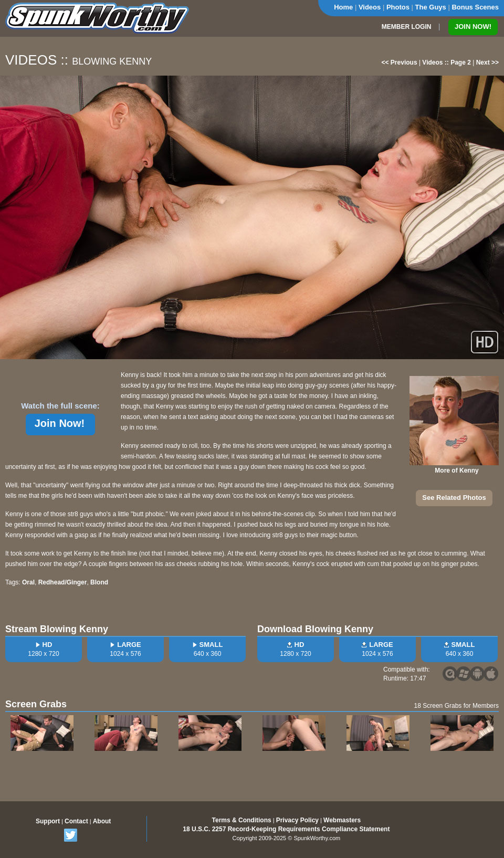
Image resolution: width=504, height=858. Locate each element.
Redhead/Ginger (63, 582)
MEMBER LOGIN (407, 27)
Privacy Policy (297, 820)
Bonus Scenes (475, 7)
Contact (76, 821)
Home (343, 7)
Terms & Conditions (242, 820)
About (102, 821)
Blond (99, 582)
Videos (370, 7)
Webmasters (342, 820)
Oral (28, 582)
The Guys (431, 7)
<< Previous (400, 62)
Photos (398, 7)
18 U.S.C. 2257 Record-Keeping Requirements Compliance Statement (286, 829)
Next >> (487, 62)
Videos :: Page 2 (446, 62)
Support (48, 821)
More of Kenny (456, 470)
